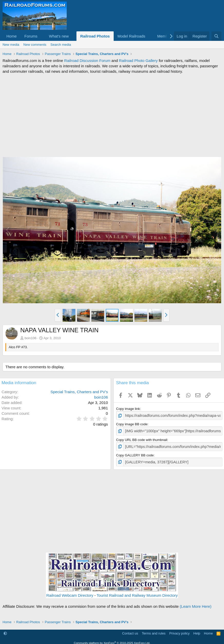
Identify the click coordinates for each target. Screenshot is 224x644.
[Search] (216, 36)
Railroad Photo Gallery (138, 61)
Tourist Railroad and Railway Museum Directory (137, 594)
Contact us (130, 632)
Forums (31, 36)
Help (197, 632)
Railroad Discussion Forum (87, 61)
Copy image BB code (132, 424)
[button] (42, 36)
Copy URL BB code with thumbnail (142, 439)
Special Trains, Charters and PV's (79, 392)
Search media (61, 45)
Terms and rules (154, 632)
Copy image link (128, 409)
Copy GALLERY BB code (135, 454)
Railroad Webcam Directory (70, 594)
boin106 (31, 338)
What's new (59, 36)
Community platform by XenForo (112, 641)
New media (11, 45)
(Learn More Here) (196, 605)
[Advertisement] (112, 115)
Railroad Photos (95, 36)
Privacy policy (179, 632)
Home (12, 36)
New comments (35, 45)
